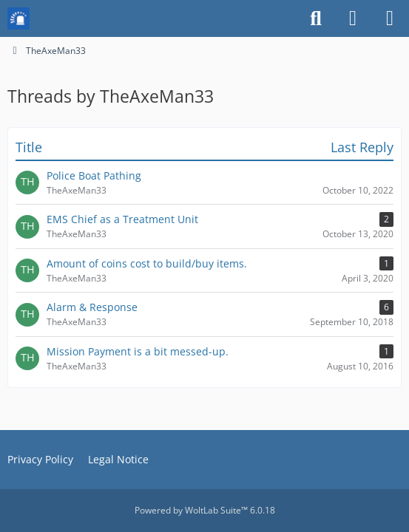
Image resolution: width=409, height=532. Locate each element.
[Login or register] (353, 18)
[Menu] (390, 18)
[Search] (316, 18)
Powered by (205, 510)
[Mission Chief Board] (18, 18)
